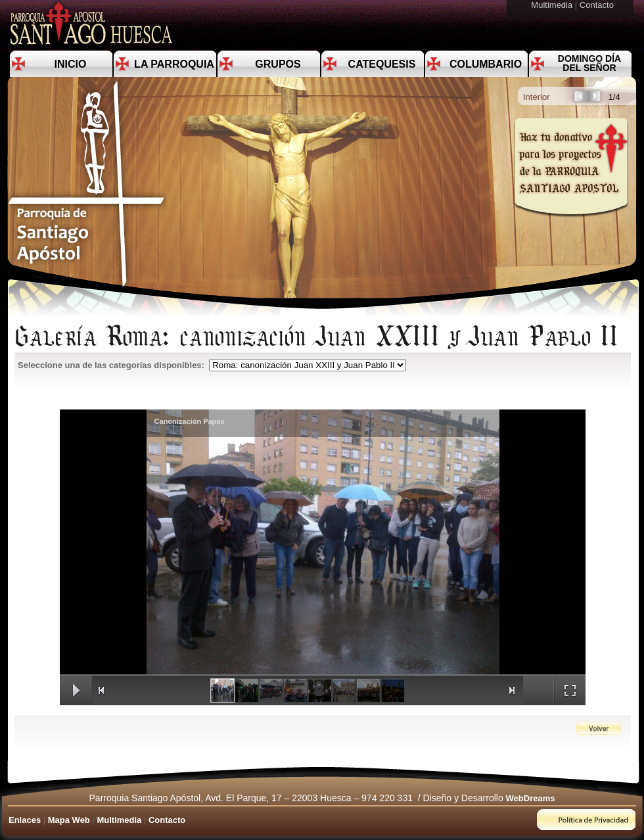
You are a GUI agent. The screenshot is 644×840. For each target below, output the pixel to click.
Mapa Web (69, 820)
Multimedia (553, 5)
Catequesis (382, 64)
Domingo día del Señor (589, 63)
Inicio (71, 64)
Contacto (598, 5)
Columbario (486, 64)
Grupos (278, 64)
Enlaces (25, 820)
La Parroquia (174, 64)
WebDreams (531, 798)
